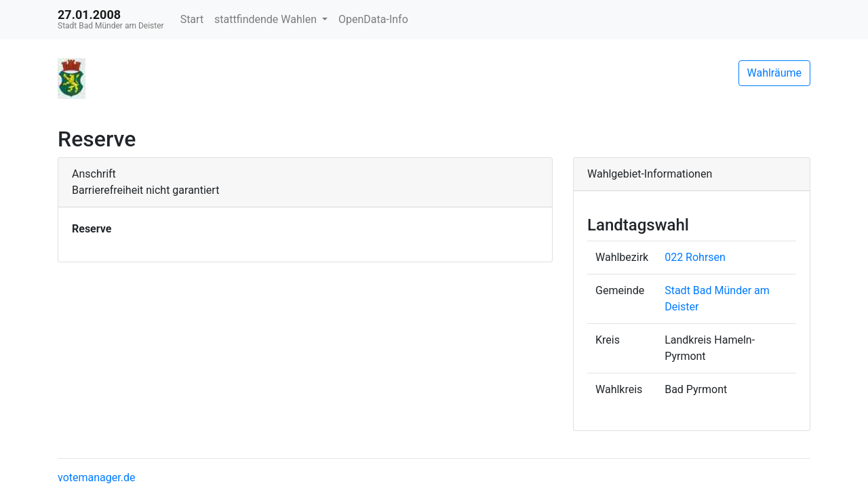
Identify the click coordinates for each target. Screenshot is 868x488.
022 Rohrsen (695, 257)
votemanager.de (96, 477)
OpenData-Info (373, 19)
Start (192, 19)
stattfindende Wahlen (267, 19)
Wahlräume (775, 73)
